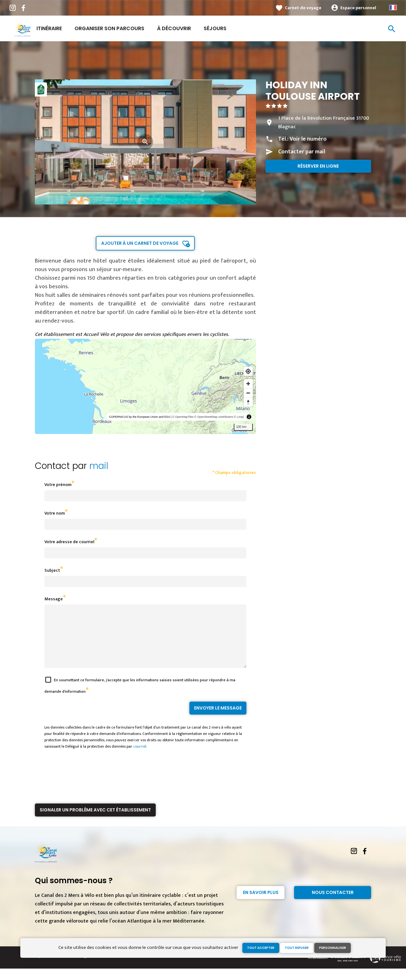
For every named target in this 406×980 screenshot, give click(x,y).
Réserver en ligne (318, 166)
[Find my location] (248, 371)
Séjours (215, 28)
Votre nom (55, 513)
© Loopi (239, 417)
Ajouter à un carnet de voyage (140, 243)
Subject (52, 570)
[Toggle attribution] (249, 417)
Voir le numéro (308, 139)
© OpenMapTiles (183, 417)
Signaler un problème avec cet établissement (95, 821)
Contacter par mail (302, 152)
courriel (140, 758)
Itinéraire (49, 28)
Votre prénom (58, 485)
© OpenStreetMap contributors (214, 417)
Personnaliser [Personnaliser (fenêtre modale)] (333, 948)
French (393, 7)
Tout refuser (297, 948)
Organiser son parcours (109, 28)
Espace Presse (48, 967)
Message (54, 599)
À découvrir (174, 28)
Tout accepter (261, 948)
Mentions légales (79, 967)
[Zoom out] (248, 393)
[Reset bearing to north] (248, 402)
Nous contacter (333, 904)
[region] (145, 386)
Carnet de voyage (303, 8)
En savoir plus (261, 904)
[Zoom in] (248, 384)
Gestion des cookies (115, 967)
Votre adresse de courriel (69, 542)
